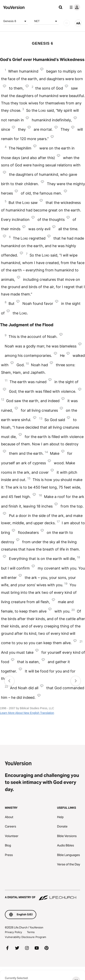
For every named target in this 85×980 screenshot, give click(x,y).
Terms (31, 932)
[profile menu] (74, 7)
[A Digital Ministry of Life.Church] (42, 895)
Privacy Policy (13, 932)
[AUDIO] (67, 23)
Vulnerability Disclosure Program (25, 937)
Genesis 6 (15, 21)
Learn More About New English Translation (27, 713)
